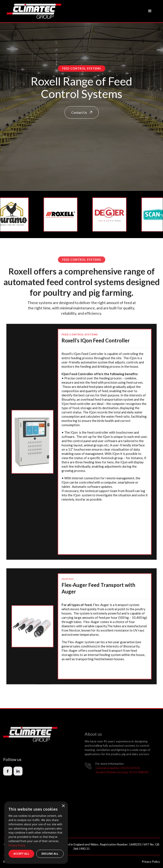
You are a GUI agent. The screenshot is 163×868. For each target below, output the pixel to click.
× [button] (63, 806)
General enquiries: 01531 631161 (118, 776)
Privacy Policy (151, 862)
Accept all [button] (21, 854)
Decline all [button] (50, 854)
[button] (150, 11)
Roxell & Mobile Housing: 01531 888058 (122, 780)
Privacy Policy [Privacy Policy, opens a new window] (17, 845)
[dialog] (36, 833)
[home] (34, 11)
